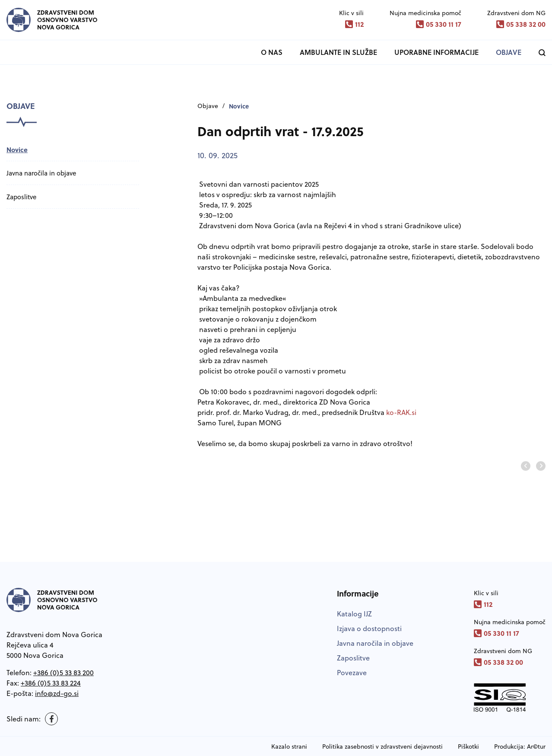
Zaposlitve (21, 197)
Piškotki (468, 746)
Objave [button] (509, 52)
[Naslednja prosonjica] (541, 466)
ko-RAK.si (401, 412)
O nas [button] (272, 52)
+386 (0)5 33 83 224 (51, 683)
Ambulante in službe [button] (338, 52)
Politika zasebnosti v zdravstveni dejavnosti (382, 746)
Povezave (352, 673)
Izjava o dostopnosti (369, 628)
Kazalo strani (289, 746)
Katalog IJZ (354, 614)
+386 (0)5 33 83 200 (63, 673)
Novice (17, 150)
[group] (284, 486)
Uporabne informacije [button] (436, 52)
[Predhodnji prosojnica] (526, 466)
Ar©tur (536, 746)
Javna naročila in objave (41, 173)
